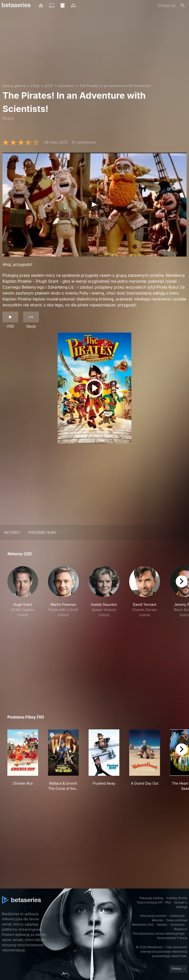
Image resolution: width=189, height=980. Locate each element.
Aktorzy (12, 532)
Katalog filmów (177, 898)
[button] (23, 594)
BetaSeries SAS (143, 925)
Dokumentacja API (150, 902)
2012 (49, 86)
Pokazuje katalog (151, 898)
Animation (66, 86)
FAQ (168, 902)
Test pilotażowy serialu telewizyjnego (159, 934)
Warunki (157, 920)
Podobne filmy (42, 532)
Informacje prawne (153, 916)
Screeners (177, 925)
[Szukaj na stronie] (183, 5)
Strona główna (14, 86)
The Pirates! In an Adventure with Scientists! (115, 86)
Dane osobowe (177, 920)
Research (181, 929)
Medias (162, 925)
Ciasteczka (177, 916)
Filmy (35, 86)
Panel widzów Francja (172, 938)
